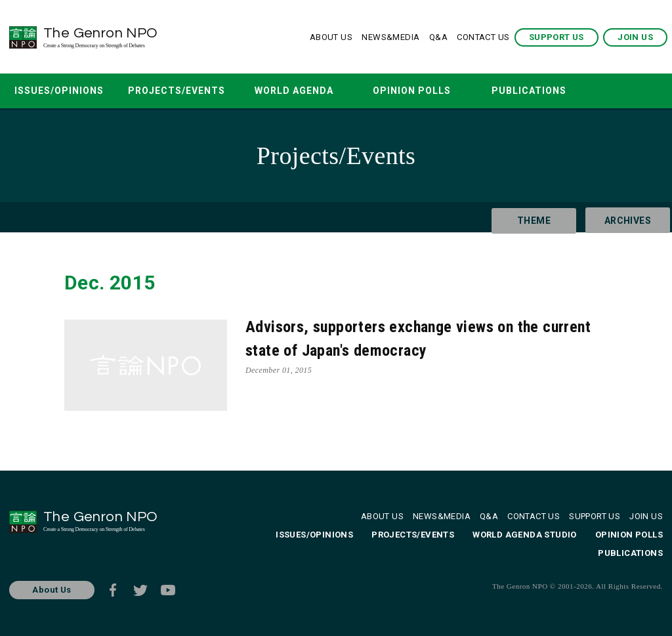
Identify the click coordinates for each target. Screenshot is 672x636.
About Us (52, 590)
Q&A (438, 37)
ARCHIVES (620, 217)
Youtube (168, 590)
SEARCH (609, 91)
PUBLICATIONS (529, 91)
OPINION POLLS (412, 91)
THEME (527, 217)
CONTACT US (483, 37)
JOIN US (635, 37)
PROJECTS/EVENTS (177, 91)
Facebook (113, 590)
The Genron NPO (136, 37)
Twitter (140, 590)
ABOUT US (331, 37)
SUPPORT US (556, 37)
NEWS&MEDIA (390, 37)
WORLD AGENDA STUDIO (294, 97)
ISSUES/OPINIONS (59, 91)
